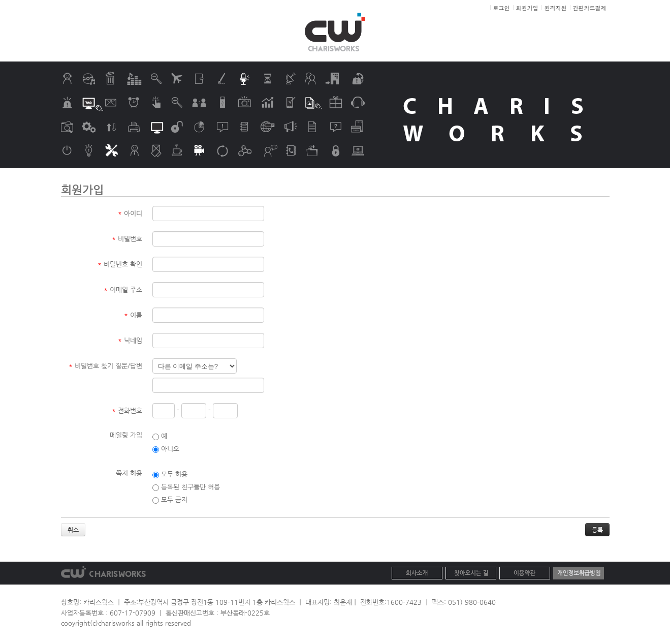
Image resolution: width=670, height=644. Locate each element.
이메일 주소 (123, 289)
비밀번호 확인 (120, 264)
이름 (133, 315)
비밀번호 (127, 239)
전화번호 (127, 410)
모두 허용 (170, 474)
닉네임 (130, 340)
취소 (73, 530)
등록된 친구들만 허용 (186, 487)
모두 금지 (170, 499)
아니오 (166, 449)
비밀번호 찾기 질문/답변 (105, 366)
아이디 (130, 213)
